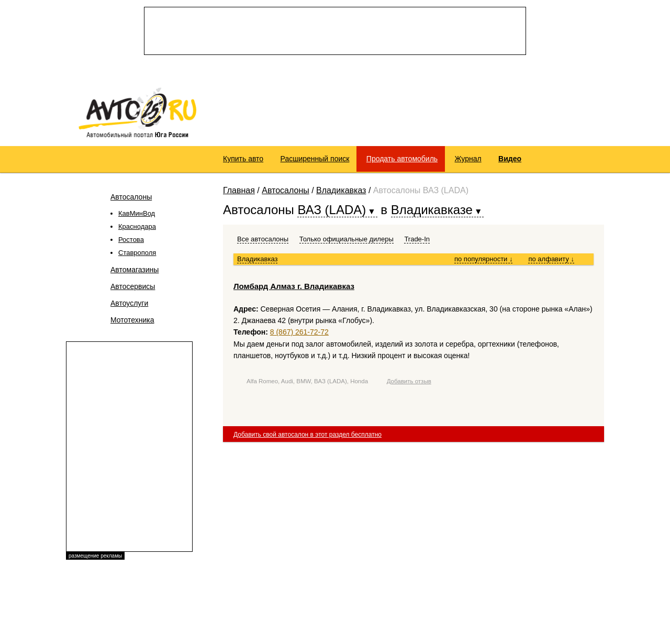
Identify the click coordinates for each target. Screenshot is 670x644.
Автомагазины (135, 270)
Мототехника (132, 320)
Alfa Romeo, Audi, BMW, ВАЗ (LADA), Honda (307, 381)
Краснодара (137, 226)
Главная (239, 190)
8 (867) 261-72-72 (299, 332)
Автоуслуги (129, 303)
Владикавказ (341, 190)
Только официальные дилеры (347, 239)
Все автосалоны (263, 239)
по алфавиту (551, 259)
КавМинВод (137, 213)
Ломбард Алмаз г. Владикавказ (294, 286)
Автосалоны (131, 197)
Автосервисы (133, 286)
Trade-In (417, 239)
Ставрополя (137, 253)
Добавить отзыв (409, 381)
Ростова (131, 240)
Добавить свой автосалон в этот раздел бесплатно (308, 435)
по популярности (484, 259)
